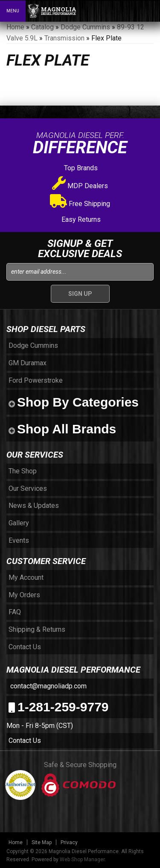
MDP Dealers (80, 186)
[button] (116, 11)
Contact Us (25, 741)
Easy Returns (80, 219)
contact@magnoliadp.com (48, 686)
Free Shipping (80, 204)
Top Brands (80, 168)
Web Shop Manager (82, 859)
